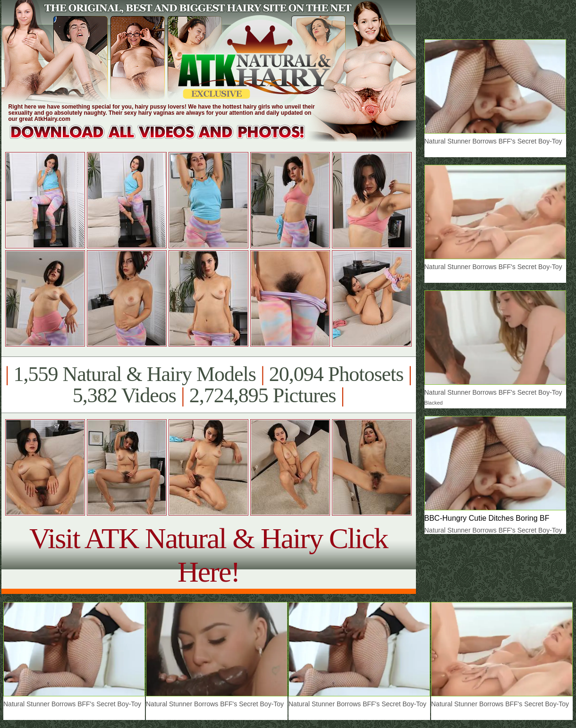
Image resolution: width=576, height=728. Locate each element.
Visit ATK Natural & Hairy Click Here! (208, 555)
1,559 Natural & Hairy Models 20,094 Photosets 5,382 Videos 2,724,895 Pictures (208, 385)
